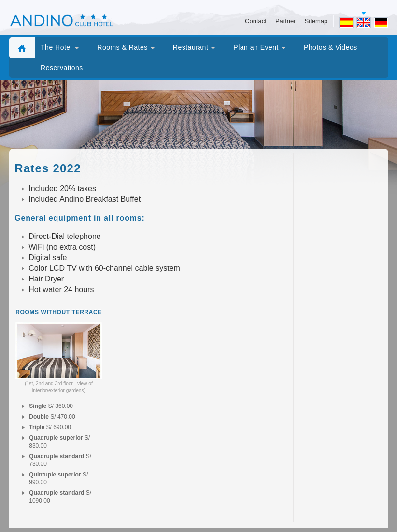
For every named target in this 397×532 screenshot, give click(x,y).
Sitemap (316, 21)
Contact (256, 21)
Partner (286, 21)
